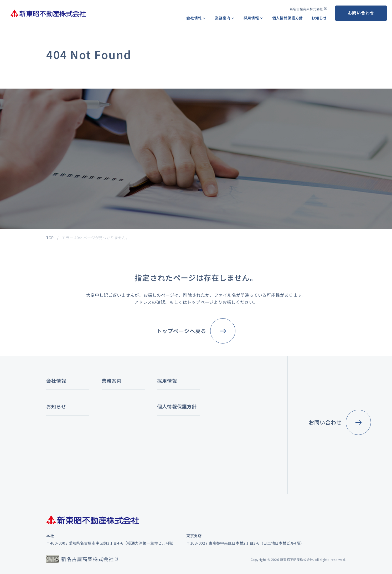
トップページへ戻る (181, 331)
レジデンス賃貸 (117, 426)
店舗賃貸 (111, 433)
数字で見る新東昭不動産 (221, 409)
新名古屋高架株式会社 (306, 9)
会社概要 (54, 409)
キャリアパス (212, 398)
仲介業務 (108, 398)
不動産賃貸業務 (113, 409)
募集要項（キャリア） (219, 433)
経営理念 (54, 398)
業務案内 (223, 18)
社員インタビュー (215, 421)
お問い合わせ (361, 13)
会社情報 (194, 18)
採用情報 (251, 18)
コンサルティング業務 (168, 401)
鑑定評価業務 (163, 416)
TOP (50, 238)
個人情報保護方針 (288, 18)
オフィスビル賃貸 (119, 418)
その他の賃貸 (115, 441)
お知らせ (319, 18)
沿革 (50, 433)
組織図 (52, 421)
